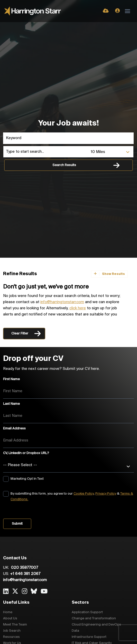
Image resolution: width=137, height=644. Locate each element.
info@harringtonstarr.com (62, 302)
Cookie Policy (84, 494)
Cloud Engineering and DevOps (96, 625)
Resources (11, 637)
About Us (10, 618)
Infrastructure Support (89, 637)
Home (8, 612)
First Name (11, 379)
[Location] (46, 152)
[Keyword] (68, 138)
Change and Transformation (94, 618)
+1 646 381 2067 (25, 574)
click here (78, 308)
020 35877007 (24, 568)
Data (75, 631)
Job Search (12, 631)
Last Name (11, 404)
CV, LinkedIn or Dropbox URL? (26, 453)
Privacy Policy (106, 494)
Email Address (14, 429)
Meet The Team (15, 625)
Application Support (87, 612)
